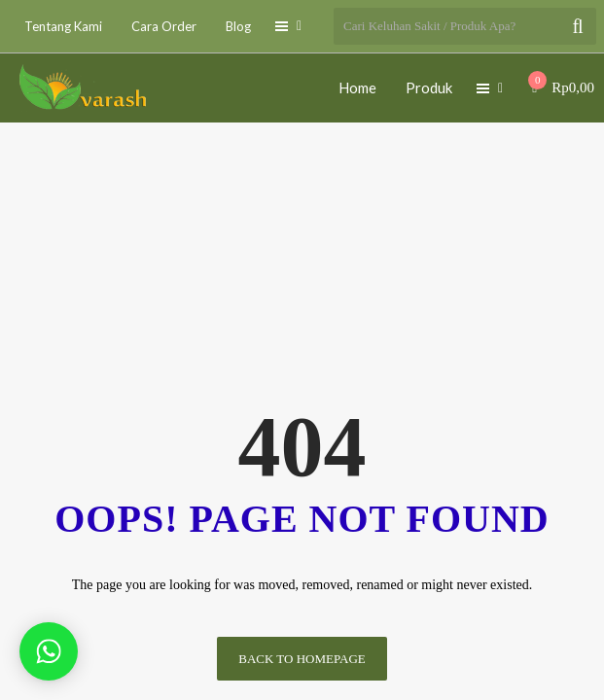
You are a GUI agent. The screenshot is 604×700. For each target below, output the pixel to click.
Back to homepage (302, 659)
